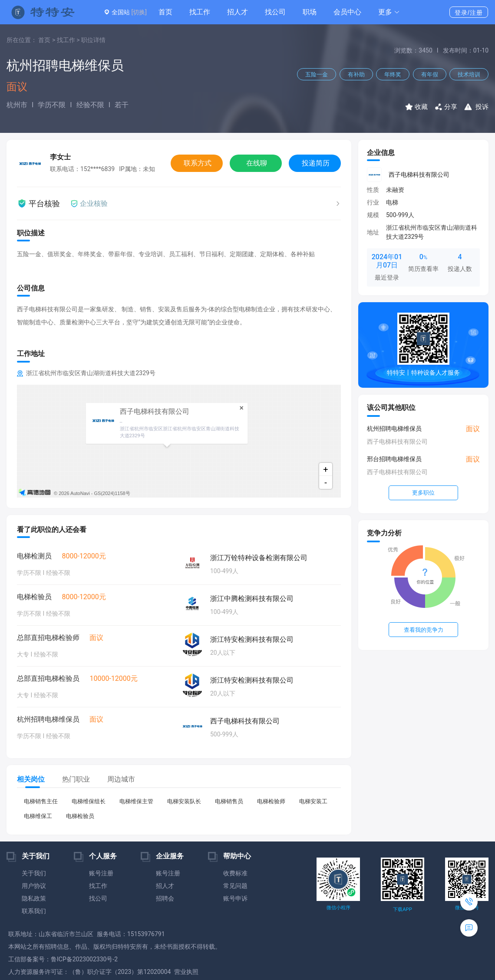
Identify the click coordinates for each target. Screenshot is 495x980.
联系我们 (34, 911)
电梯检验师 (271, 801)
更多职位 (423, 493)
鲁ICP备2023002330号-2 (84, 959)
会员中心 (347, 12)
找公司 (275, 12)
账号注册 (101, 873)
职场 (310, 12)
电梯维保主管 (136, 801)
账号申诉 (235, 898)
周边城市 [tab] (121, 779)
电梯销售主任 (41, 801)
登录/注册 (469, 13)
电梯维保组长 (89, 801)
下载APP (402, 909)
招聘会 (165, 898)
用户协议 (34, 886)
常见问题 (235, 886)
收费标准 (235, 873)
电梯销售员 (229, 801)
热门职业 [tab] (76, 779)
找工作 (200, 12)
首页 (165, 12)
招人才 (238, 12)
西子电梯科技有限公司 (419, 175)
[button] (389, 12)
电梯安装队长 (184, 801)
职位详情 (93, 40)
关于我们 (34, 873)
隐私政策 (34, 898)
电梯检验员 (80, 816)
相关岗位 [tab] (31, 779)
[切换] (139, 12)
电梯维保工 (38, 816)
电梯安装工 (313, 801)
